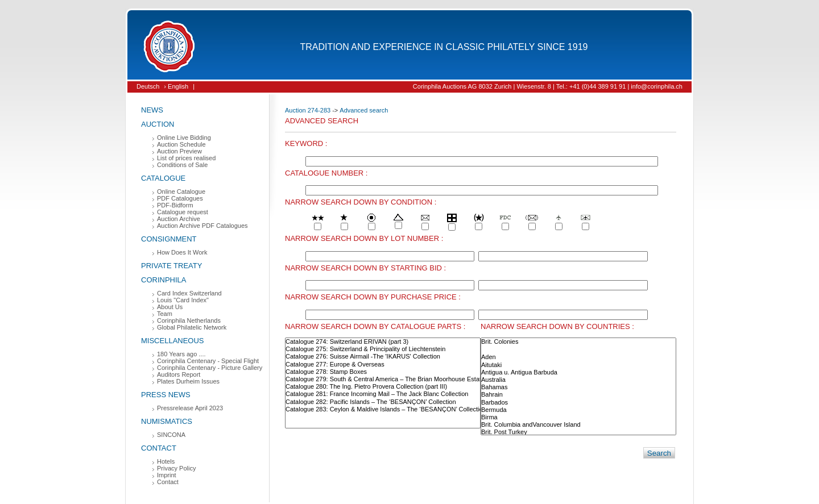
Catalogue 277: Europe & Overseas (383, 365)
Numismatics (167, 421)
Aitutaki (578, 365)
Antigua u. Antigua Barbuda (578, 372)
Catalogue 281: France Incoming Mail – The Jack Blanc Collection (383, 394)
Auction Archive (179, 219)
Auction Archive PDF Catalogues (202, 226)
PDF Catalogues (180, 198)
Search (659, 453)
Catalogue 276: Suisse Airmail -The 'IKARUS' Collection (383, 357)
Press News (166, 395)
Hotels (166, 461)
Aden (578, 357)
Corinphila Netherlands (189, 320)
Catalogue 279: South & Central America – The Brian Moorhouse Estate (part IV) (383, 379)
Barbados (578, 403)
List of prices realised (186, 158)
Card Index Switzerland (189, 293)
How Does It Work (182, 252)
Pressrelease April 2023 (190, 408)
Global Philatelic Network (192, 327)
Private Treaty (171, 266)
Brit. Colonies (578, 342)
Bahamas (578, 387)
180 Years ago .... (181, 354)
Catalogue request (183, 212)
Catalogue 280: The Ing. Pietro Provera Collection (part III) (383, 387)
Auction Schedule (181, 144)
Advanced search (364, 110)
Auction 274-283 (308, 110)
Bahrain (578, 395)
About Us (170, 307)
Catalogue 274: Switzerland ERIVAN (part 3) (383, 342)
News (152, 110)
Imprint (167, 475)
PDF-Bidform (175, 205)
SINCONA (171, 435)
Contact (159, 448)
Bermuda (578, 410)
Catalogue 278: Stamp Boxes (383, 372)
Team (165, 314)
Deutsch (148, 86)
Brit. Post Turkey (578, 432)
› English (176, 86)
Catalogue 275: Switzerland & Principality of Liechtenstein (383, 349)
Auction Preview (179, 151)
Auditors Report (179, 374)
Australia (578, 380)
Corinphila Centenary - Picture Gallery (210, 368)
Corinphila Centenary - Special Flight (208, 361)
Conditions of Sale (182, 165)
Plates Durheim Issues (188, 381)
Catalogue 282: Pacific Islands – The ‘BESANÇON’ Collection (383, 402)
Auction (158, 124)
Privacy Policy (176, 468)
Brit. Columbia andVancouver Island (578, 425)
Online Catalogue (181, 191)
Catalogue (163, 178)
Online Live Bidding (184, 138)
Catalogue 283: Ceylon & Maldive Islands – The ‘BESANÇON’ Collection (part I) (383, 409)
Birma (578, 417)
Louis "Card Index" (183, 300)
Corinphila (164, 280)
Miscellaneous (173, 341)
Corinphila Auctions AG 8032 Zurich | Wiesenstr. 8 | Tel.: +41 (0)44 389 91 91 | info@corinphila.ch (548, 86)
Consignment (169, 239)
